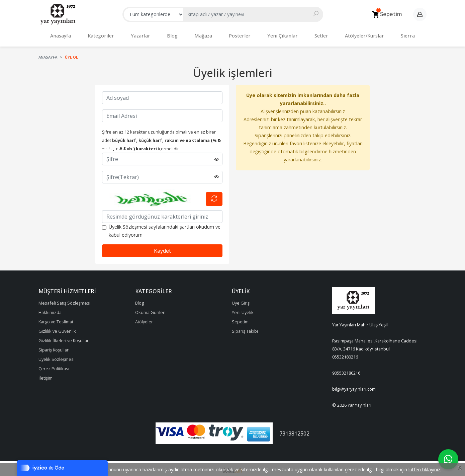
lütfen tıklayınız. (425, 469)
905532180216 (346, 370)
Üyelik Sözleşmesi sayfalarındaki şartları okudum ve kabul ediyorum (165, 227)
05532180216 (345, 353)
